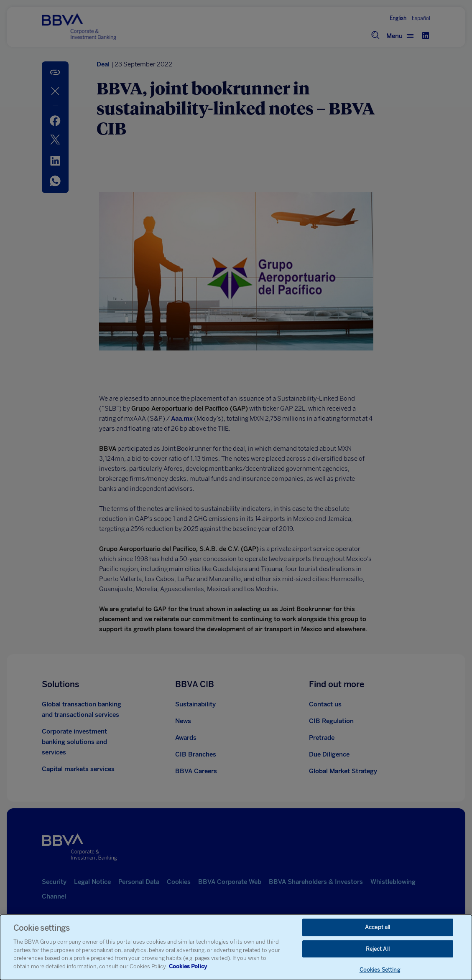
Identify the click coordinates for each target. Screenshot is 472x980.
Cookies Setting (380, 971)
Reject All (378, 950)
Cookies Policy (188, 967)
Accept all (378, 928)
